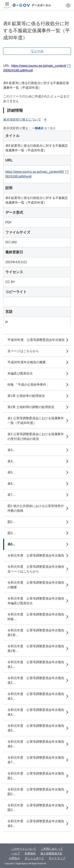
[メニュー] (7, 5)
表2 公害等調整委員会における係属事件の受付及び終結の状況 (36, 436)
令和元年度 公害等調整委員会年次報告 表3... (37, 696)
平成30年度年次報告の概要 (27, 362)
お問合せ (14, 858)
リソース (37, 51)
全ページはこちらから (23, 351)
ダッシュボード (34, 858)
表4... (11, 461)
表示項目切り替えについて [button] (25, 119)
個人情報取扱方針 (52, 853)
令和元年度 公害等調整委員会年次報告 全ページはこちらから (37, 569)
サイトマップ (57, 858)
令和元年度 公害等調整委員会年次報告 (36, 555)
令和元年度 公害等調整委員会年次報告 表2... (37, 680)
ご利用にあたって (52, 849)
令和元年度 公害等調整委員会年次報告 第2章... (37, 649)
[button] (68, 5)
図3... (11, 533)
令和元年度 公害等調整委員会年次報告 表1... (37, 664)
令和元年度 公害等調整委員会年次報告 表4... (37, 712)
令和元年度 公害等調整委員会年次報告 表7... (37, 760)
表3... (11, 450)
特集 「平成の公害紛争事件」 (28, 385)
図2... (11, 522)
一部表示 (38, 128)
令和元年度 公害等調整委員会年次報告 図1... (37, 776)
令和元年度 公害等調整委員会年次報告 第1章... (37, 633)
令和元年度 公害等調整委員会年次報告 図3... (37, 808)
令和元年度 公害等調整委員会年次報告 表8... (37, 824)
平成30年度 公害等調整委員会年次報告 (36, 340)
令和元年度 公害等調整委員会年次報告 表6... (37, 744)
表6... (11, 484)
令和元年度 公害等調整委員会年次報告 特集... (37, 617)
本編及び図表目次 (20, 373)
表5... (11, 472)
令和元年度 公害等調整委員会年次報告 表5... (37, 728)
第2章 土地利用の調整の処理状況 (31, 407)
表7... (11, 495)
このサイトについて (24, 849)
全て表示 (50, 128)
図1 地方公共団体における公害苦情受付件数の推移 (36, 508)
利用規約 (30, 853)
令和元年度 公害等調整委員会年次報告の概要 (36, 585)
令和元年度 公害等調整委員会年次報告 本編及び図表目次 (37, 601)
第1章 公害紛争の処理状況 (26, 396)
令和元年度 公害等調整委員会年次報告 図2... (37, 792)
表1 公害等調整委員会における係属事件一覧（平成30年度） (36, 421)
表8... (11, 544)
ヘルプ (16, 853)
